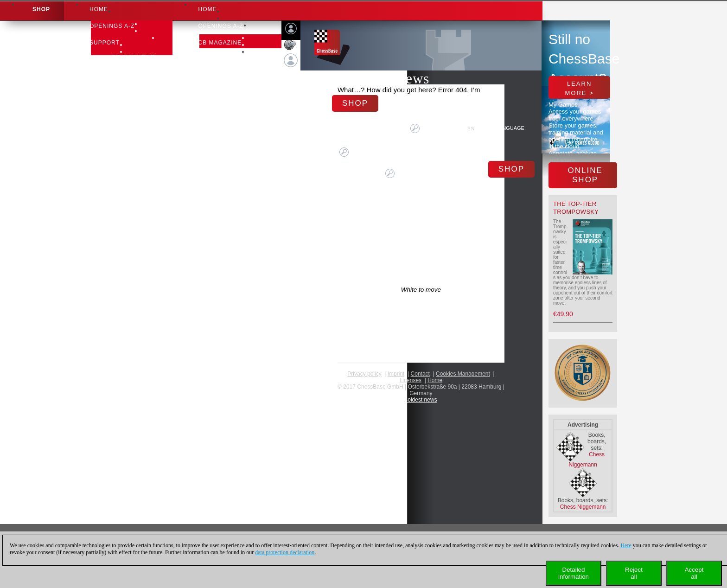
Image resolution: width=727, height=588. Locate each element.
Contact (420, 374)
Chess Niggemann (583, 507)
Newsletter (134, 93)
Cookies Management (463, 374)
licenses (411, 380)
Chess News (392, 79)
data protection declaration (285, 552)
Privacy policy (364, 374)
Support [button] (105, 43)
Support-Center (141, 69)
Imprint (396, 374)
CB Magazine (134, 57)
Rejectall (634, 573)
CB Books (214, 59)
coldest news (421, 400)
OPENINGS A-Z (112, 26)
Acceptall (694, 573)
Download (131, 81)
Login (291, 78)
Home (99, 9)
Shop (41, 9)
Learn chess (134, 105)
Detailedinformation (574, 573)
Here (626, 545)
